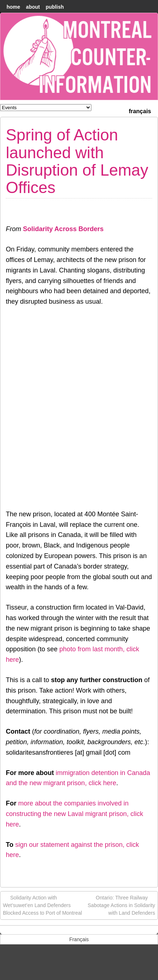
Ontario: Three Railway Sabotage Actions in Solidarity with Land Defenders (121, 905)
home (13, 7)
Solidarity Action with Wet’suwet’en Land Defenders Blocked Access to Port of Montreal (42, 905)
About (33, 7)
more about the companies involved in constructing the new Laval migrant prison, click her (74, 814)
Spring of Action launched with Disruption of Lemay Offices (77, 161)
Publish (55, 7)
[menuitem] (140, 110)
